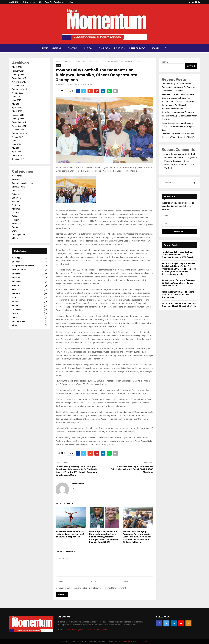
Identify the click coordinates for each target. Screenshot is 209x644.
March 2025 (17, 111)
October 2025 (18, 86)
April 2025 (16, 108)
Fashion (15, 202)
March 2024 (17, 155)
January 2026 (18, 75)
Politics (119, 48)
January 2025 (18, 119)
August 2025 (18, 93)
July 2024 (16, 141)
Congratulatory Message (23, 183)
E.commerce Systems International (134, 641)
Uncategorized (18, 235)
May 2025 (16, 104)
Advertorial (17, 176)
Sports (156, 48)
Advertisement (60, 2)
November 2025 (19, 82)
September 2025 (19, 89)
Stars (14, 231)
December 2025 (19, 78)
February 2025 (18, 115)
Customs (72, 48)
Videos (15, 238)
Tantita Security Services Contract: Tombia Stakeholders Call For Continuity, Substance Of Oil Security (179, 87)
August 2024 (18, 137)
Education (16, 198)
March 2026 (17, 67)
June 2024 (17, 144)
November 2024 (19, 126)
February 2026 (18, 71)
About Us (48, 2)
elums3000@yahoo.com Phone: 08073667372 (88, 630)
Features (16, 205)
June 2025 (17, 100)
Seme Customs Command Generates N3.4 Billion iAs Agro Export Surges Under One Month (179, 116)
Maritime (57, 48)
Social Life (17, 224)
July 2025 (16, 97)
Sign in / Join (29, 2)
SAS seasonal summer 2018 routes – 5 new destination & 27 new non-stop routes (70, 534)
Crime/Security (19, 187)
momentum (62, 84)
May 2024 (16, 148)
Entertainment (137, 48)
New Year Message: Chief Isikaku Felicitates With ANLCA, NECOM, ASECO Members (132, 469)
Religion (15, 220)
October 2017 (18, 159)
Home (45, 48)
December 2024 (19, 122)
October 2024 (18, 130)
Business (103, 48)
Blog (41, 2)
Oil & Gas (88, 48)
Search (165, 62)
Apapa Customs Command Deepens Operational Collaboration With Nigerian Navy (178, 127)
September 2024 (19, 133)
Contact (70, 2)
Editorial (16, 194)
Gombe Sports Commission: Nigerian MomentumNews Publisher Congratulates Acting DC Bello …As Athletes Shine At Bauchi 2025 (104, 537)
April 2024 (16, 152)
